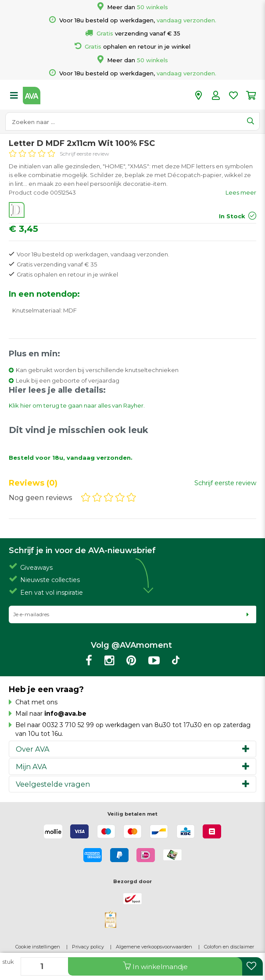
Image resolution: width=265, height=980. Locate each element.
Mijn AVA (31, 767)
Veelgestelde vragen (53, 784)
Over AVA (33, 749)
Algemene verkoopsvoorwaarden (154, 947)
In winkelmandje (155, 966)
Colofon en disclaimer (229, 947)
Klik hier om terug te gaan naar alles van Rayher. (77, 405)
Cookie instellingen (38, 947)
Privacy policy (88, 947)
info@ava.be (65, 714)
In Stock (232, 216)
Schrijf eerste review (84, 154)
